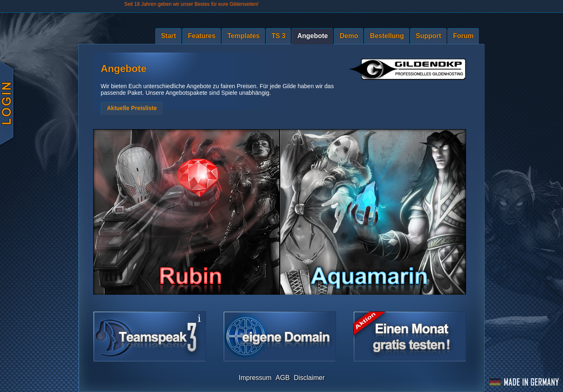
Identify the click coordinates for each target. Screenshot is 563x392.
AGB (283, 378)
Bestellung (387, 36)
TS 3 (278, 36)
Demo (349, 36)
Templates (244, 36)
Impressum (255, 378)
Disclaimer (309, 378)
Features (202, 36)
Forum (463, 36)
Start (168, 36)
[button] (132, 108)
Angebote (313, 36)
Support (429, 36)
